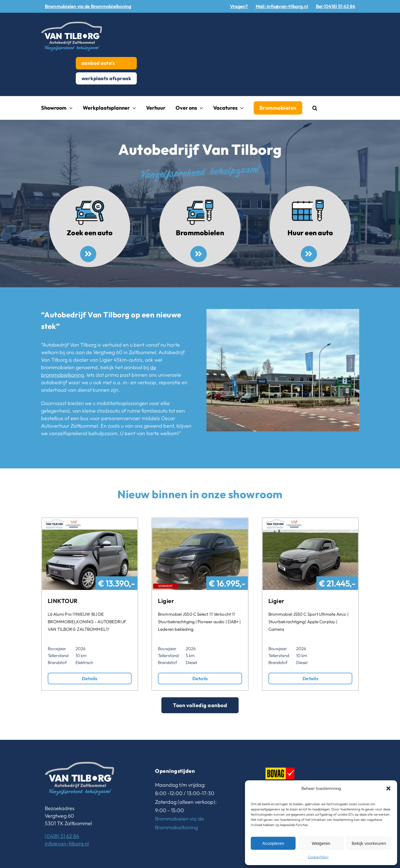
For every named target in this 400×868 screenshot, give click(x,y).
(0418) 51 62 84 (62, 836)
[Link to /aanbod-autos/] (88, 254)
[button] (388, 788)
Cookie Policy (318, 857)
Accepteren (273, 843)
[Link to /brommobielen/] (198, 254)
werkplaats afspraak (106, 78)
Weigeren (321, 843)
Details (90, 678)
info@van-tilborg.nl (67, 844)
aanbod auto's (98, 63)
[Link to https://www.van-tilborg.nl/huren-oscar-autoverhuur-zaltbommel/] (309, 254)
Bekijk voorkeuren (369, 843)
